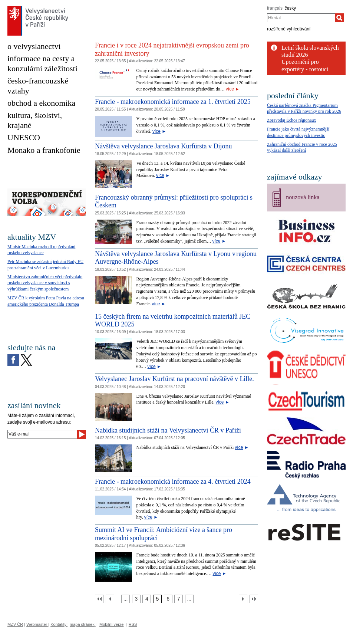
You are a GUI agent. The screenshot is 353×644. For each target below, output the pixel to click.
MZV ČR (15, 624)
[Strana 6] (168, 599)
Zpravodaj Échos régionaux (292, 120)
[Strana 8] (189, 599)
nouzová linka (303, 197)
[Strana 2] (126, 599)
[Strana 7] (179, 599)
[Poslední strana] (254, 599)
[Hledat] (339, 18)
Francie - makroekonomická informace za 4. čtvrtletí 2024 (173, 482)
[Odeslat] (82, 434)
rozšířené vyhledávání (289, 29)
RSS (133, 624)
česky (291, 8)
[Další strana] (243, 599)
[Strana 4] (147, 599)
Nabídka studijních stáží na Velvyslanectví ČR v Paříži (168, 430)
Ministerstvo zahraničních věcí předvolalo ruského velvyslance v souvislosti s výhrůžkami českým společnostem (45, 283)
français (275, 8)
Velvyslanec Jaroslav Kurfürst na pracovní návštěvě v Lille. (174, 379)
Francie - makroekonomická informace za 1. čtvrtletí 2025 (173, 102)
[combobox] (301, 18)
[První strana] (99, 599)
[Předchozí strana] (110, 599)
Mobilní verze (111, 624)
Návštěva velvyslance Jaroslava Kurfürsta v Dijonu (163, 146)
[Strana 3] (136, 599)
